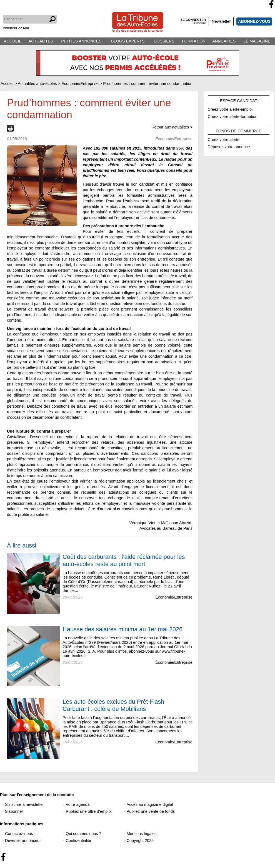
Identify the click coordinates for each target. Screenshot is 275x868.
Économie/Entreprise (174, 597)
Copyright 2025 (140, 841)
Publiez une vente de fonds (151, 811)
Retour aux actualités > (172, 127)
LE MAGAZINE (257, 41)
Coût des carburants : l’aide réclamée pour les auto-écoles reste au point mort (124, 560)
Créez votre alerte (224, 139)
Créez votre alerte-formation (233, 116)
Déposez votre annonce (229, 146)
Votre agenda (78, 804)
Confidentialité (78, 841)
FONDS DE (239, 130)
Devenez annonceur (23, 841)
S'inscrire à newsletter (24, 804)
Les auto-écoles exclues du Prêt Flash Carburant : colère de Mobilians (113, 705)
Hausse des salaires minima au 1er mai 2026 (122, 629)
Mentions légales (142, 834)
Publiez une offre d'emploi (89, 811)
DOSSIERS (164, 41)
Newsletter (221, 21)
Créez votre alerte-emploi (230, 108)
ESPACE (239, 100)
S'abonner (14, 811)
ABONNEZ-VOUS (254, 21)
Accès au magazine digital (150, 804)
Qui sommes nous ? (84, 834)
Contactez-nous (19, 834)
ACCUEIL (12, 41)
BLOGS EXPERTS (128, 41)
